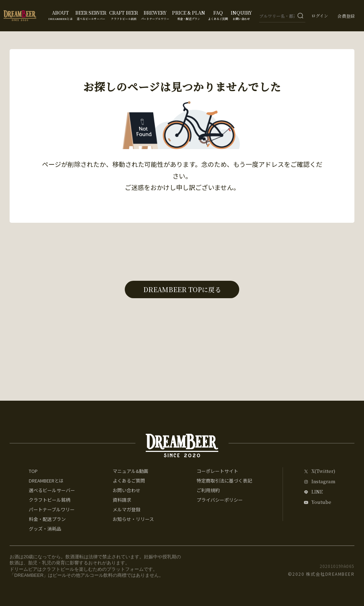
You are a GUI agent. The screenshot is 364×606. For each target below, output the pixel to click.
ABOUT (60, 15)
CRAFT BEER (124, 15)
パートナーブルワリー (52, 509)
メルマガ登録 (127, 509)
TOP (33, 471)
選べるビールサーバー (52, 490)
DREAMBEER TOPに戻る (182, 289)
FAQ (218, 15)
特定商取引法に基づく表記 (224, 481)
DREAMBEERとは (46, 481)
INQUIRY (241, 15)
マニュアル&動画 (130, 471)
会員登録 (346, 16)
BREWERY (155, 15)
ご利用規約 (208, 490)
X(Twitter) (323, 471)
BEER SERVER (91, 15)
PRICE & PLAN (189, 15)
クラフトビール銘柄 (50, 500)
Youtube (321, 502)
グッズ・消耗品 (45, 529)
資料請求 (122, 500)
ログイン (320, 16)
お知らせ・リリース (133, 519)
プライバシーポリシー (220, 500)
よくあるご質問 (129, 481)
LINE (317, 492)
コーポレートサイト (217, 471)
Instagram (323, 482)
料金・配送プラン (47, 519)
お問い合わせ (127, 490)
